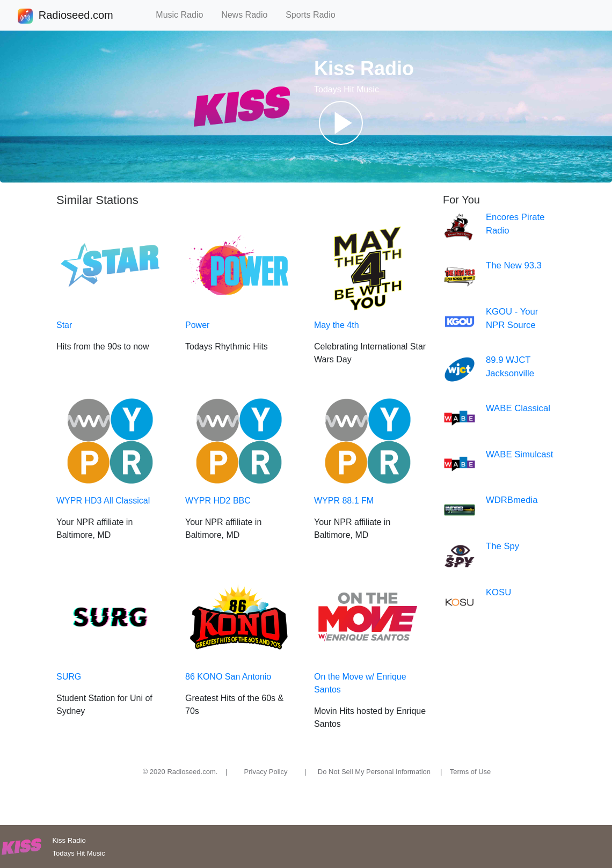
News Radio (249, 15)
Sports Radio (315, 15)
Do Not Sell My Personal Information (374, 772)
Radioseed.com (76, 16)
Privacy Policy (266, 772)
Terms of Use (471, 772)
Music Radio (184, 15)
